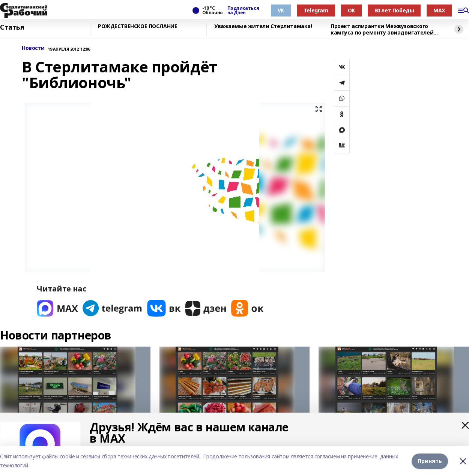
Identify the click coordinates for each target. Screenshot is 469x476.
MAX (439, 10)
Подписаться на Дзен (243, 11)
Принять (430, 461)
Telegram (316, 10)
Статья (12, 27)
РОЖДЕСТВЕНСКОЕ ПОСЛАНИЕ (138, 26)
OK (351, 10)
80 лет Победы (394, 10)
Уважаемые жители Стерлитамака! (263, 26)
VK (281, 10)
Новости (33, 48)
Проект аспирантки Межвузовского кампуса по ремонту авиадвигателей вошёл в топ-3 (382, 29)
